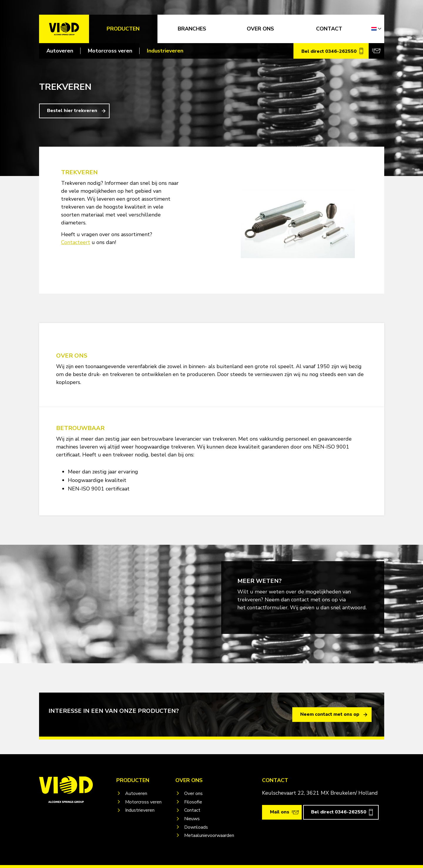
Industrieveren (165, 51)
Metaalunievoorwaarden (209, 835)
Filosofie (193, 802)
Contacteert (76, 242)
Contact (192, 810)
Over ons (193, 793)
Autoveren (60, 51)
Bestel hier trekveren (72, 111)
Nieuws (192, 819)
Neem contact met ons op (330, 714)
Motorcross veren (110, 51)
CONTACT (329, 29)
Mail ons (280, 812)
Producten (123, 29)
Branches (192, 29)
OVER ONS (260, 29)
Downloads (196, 827)
